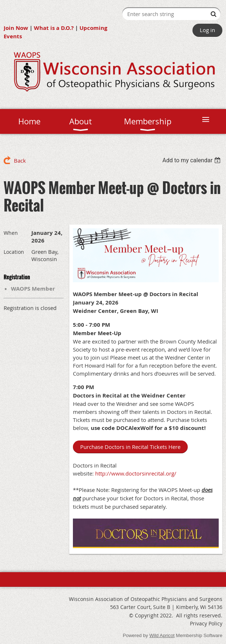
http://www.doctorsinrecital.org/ (137, 473)
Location (14, 252)
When (11, 233)
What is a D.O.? (54, 28)
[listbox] (192, 160)
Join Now (16, 28)
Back (20, 160)
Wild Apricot (162, 635)
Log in (207, 30)
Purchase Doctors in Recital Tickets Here (130, 447)
